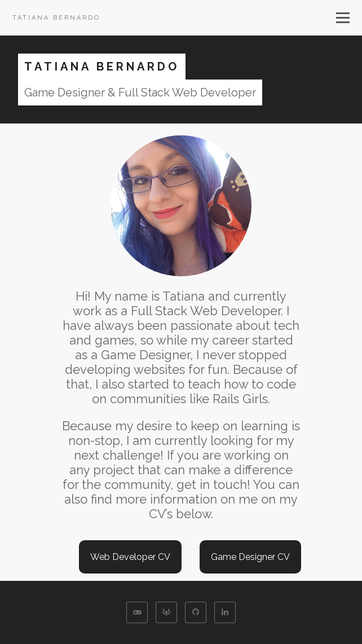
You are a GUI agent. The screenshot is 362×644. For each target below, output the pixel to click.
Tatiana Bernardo (56, 18)
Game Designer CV (250, 557)
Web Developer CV (130, 557)
